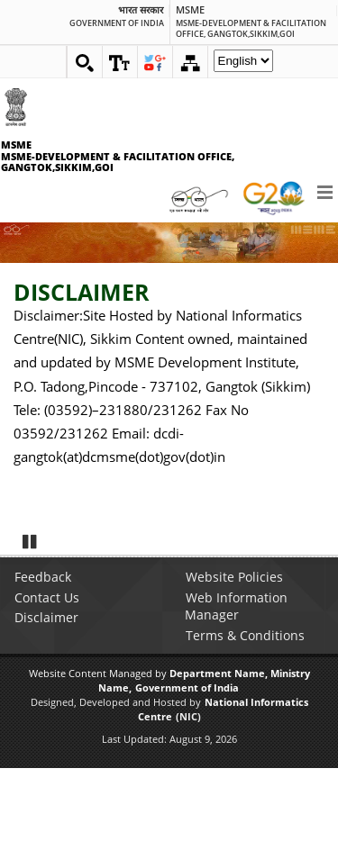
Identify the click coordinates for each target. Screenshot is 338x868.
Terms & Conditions (245, 735)
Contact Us (47, 697)
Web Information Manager (236, 706)
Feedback (43, 677)
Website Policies (234, 677)
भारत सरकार (141, 10)
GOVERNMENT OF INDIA (117, 23)
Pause (31, 641)
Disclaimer (46, 717)
